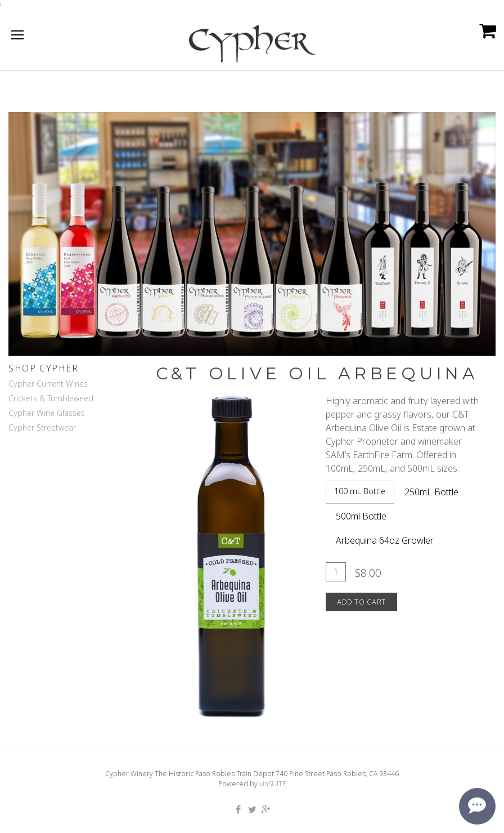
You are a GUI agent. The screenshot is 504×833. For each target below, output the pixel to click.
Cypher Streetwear (42, 427)
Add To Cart (361, 602)
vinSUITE (273, 784)
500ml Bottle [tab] (361, 516)
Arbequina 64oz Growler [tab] (385, 540)
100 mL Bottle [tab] (360, 491)
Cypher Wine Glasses (47, 413)
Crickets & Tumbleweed (51, 398)
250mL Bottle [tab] (431, 492)
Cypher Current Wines (48, 384)
